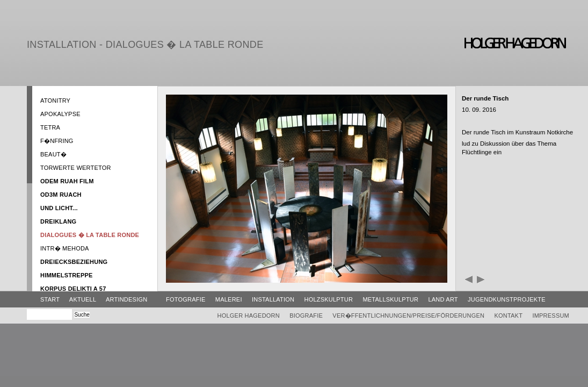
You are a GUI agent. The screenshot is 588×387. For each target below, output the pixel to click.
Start (50, 299)
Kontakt (508, 316)
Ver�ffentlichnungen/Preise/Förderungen (408, 316)
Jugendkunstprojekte (507, 299)
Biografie (306, 316)
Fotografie (186, 299)
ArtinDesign (126, 299)
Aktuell (83, 299)
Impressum (551, 316)
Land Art (443, 299)
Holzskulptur (328, 299)
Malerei (229, 299)
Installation (273, 299)
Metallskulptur (390, 299)
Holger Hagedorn (249, 316)
